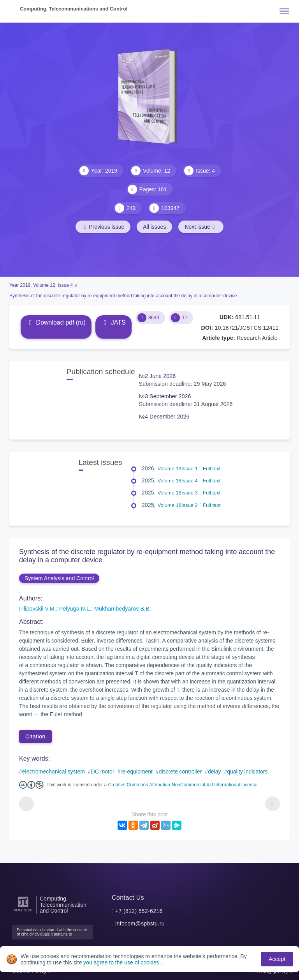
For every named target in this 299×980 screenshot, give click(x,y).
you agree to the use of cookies (122, 962)
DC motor (103, 772)
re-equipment (136, 772)
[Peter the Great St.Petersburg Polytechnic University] (23, 912)
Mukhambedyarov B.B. (123, 609)
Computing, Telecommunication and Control (63, 905)
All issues (154, 227)
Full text (210, 469)
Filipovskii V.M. (38, 609)
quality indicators (247, 772)
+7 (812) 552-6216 (139, 911)
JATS (113, 322)
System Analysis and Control (59, 578)
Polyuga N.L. (75, 609)
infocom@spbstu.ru (140, 923)
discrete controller (180, 772)
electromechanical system (54, 772)
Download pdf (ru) (56, 322)
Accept (277, 959)
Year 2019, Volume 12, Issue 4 (41, 285)
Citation (35, 736)
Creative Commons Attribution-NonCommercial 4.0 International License (183, 785)
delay (214, 772)
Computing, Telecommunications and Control (74, 9)
